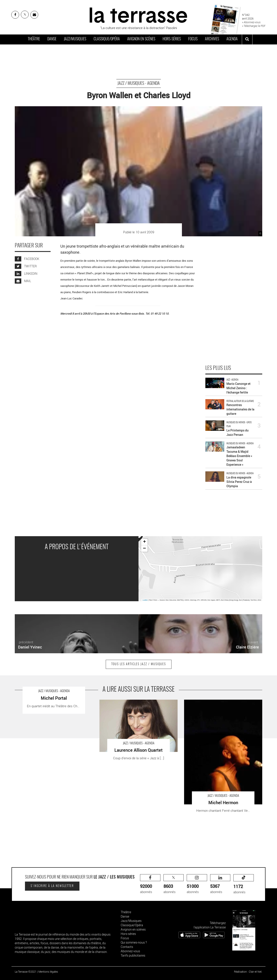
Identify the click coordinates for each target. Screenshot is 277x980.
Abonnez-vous (130, 951)
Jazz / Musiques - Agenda (139, 83)
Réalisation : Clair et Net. (248, 972)
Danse (52, 39)
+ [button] (144, 542)
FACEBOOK (27, 259)
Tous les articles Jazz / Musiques (139, 664)
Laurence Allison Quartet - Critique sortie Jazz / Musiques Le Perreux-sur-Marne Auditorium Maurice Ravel (136, 706)
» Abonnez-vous (251, 22)
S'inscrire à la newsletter (52, 886)
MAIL (23, 281)
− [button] (144, 549)
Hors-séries (172, 39)
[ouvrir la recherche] (247, 39)
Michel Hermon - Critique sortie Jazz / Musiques (218, 702)
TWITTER (26, 266)
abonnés (150, 884)
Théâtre (34, 39)
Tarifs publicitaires (133, 955)
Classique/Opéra (107, 39)
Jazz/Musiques (75, 39)
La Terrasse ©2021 (26, 972)
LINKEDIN (26, 274)
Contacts (127, 947)
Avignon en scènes (141, 39)
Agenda (232, 39)
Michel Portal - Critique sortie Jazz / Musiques (47, 702)
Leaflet (145, 600)
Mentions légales (48, 972)
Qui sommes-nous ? (134, 942)
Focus (193, 39)
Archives (212, 39)
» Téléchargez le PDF (254, 26)
